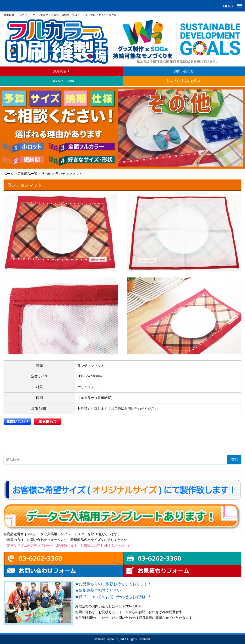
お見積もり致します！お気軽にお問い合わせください (118, 408)
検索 (234, 459)
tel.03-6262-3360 (61, 81)
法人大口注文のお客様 (184, 81)
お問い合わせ (184, 71)
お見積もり (61, 71)
